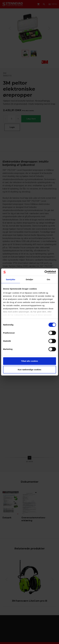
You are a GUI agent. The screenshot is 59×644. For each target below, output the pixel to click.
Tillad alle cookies (29, 361)
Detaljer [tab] (30, 279)
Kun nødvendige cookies (30, 370)
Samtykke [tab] (10, 279)
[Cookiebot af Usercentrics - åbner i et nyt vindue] (44, 272)
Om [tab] (49, 279)
